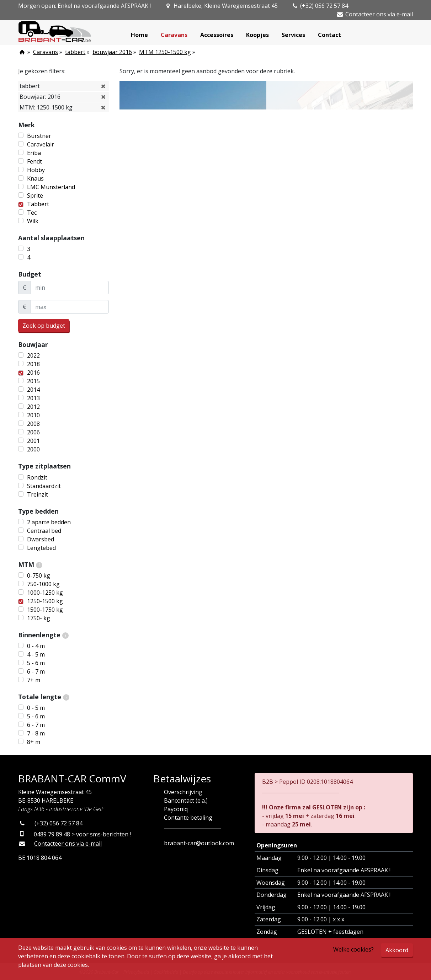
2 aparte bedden (49, 522)
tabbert (75, 52)
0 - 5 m (36, 708)
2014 (33, 390)
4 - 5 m (36, 654)
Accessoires (217, 35)
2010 (33, 415)
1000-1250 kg (45, 593)
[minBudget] (70, 288)
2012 (33, 407)
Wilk (33, 221)
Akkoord (397, 950)
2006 (33, 432)
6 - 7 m (36, 671)
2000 (33, 449)
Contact (329, 35)
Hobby (36, 170)
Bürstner (39, 136)
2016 (33, 373)
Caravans (174, 35)
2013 (33, 398)
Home (139, 35)
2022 (33, 355)
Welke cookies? (353, 949)
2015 (33, 381)
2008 (33, 424)
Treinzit (38, 494)
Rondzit (37, 477)
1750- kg (39, 618)
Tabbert (38, 204)
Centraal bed (44, 531)
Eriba (34, 153)
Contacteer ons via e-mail (379, 14)
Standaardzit (44, 486)
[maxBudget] (70, 307)
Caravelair (41, 144)
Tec (32, 213)
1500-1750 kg (45, 610)
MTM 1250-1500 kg (165, 52)
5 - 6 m (36, 663)
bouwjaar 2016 (112, 52)
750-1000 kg (43, 584)
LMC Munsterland (51, 187)
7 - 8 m (36, 733)
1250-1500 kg (45, 601)
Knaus (35, 178)
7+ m (34, 680)
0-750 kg (39, 575)
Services (293, 35)
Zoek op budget (44, 326)
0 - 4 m (36, 646)
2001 (33, 441)
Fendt (34, 161)
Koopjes (257, 35)
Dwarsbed (41, 539)
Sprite (35, 196)
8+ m (34, 742)
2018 (33, 364)
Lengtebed (41, 548)
